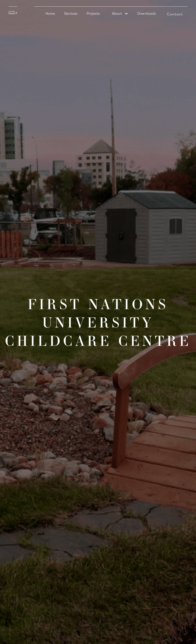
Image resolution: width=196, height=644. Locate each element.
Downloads (147, 13)
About (117, 13)
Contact (175, 14)
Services (71, 13)
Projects (93, 13)
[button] (119, 14)
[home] (13, 10)
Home (50, 13)
